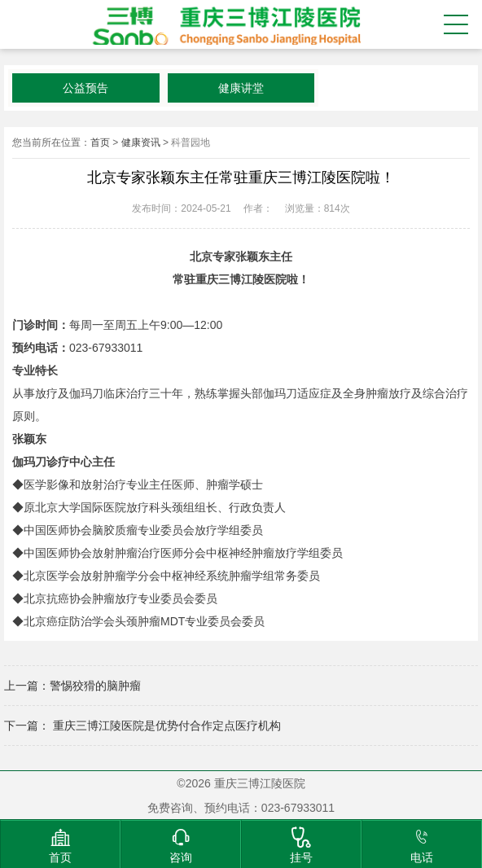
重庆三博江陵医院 (224, 24)
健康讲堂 (241, 88)
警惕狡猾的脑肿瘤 (95, 686)
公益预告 (85, 88)
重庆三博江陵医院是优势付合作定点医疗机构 (165, 726)
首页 (100, 142)
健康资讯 (141, 142)
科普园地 (191, 142)
